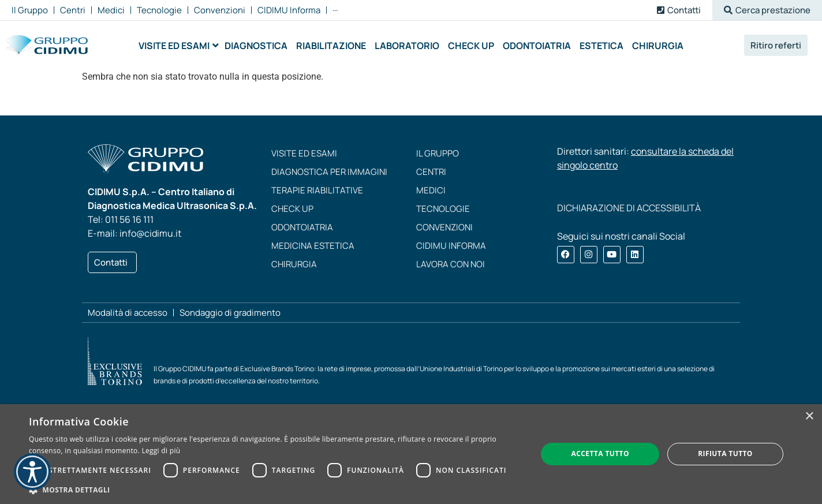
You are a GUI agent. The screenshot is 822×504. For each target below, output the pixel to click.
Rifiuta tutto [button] (725, 453)
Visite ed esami (304, 153)
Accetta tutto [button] (600, 453)
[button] (767, 10)
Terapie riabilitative (317, 190)
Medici (431, 190)
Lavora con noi (451, 264)
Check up (292, 209)
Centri (431, 172)
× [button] (809, 417)
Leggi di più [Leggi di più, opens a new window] (161, 451)
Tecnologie (443, 209)
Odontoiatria (302, 227)
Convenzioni (444, 227)
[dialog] (411, 454)
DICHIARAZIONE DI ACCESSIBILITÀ (629, 208)
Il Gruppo (438, 153)
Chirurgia (294, 264)
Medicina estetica (313, 246)
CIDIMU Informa (451, 246)
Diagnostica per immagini (329, 172)
